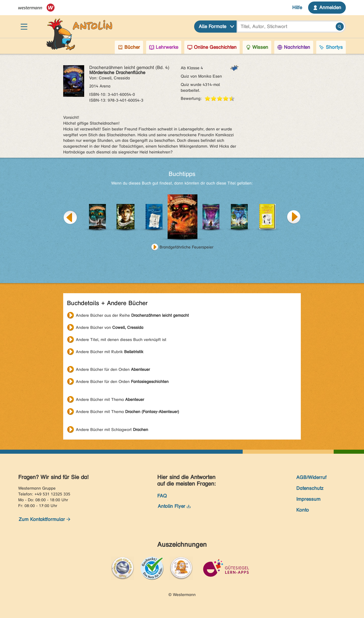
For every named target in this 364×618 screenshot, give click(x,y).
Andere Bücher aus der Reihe (132, 315)
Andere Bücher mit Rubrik (110, 352)
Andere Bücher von (110, 327)
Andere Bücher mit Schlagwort (112, 430)
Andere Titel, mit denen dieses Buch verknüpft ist (121, 340)
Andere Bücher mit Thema (110, 399)
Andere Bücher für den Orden (113, 369)
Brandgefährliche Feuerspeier (186, 247)
